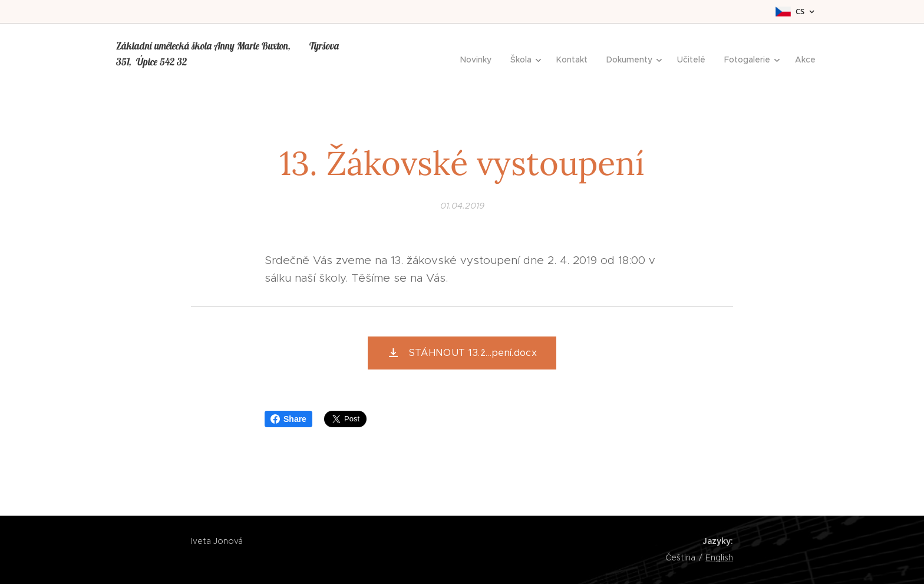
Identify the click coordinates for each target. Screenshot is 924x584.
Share (288, 419)
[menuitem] (479, 60)
